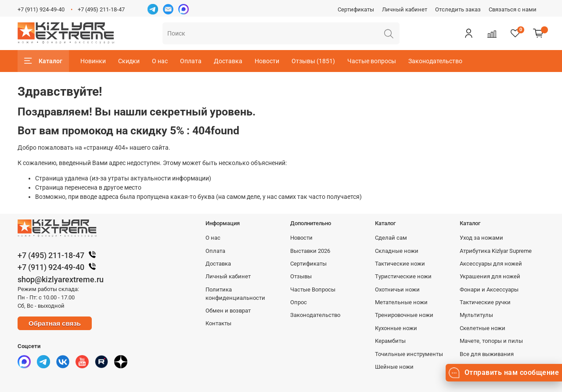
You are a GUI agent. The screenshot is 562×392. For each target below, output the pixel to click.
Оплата (191, 61)
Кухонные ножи (396, 328)
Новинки (93, 61)
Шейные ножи (394, 367)
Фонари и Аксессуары (489, 290)
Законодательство (435, 61)
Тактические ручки (485, 302)
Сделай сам (391, 238)
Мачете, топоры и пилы (491, 341)
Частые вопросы (372, 61)
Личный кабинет (405, 9)
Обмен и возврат (228, 311)
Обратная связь (55, 323)
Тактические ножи (400, 264)
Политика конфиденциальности (235, 294)
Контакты (218, 323)
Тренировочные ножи (404, 315)
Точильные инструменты (409, 354)
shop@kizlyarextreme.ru (61, 279)
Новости (267, 61)
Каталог (43, 61)
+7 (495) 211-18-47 (101, 9)
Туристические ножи (403, 276)
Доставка (228, 61)
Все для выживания (487, 354)
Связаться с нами (513, 9)
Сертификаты (356, 9)
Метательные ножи (401, 302)
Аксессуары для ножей (491, 264)
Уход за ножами (481, 238)
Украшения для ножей (490, 276)
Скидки (129, 61)
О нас (160, 61)
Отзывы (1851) (313, 61)
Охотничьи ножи (397, 290)
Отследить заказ (458, 9)
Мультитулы (476, 315)
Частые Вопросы (313, 290)
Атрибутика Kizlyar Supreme (496, 251)
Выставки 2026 (310, 251)
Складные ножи (397, 251)
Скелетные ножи (483, 328)
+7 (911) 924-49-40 (41, 9)
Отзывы (301, 276)
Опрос (299, 302)
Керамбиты (390, 341)
